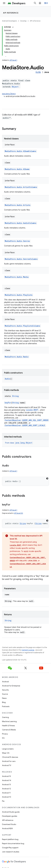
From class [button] (19, 443)
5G (3, 738)
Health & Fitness (8, 726)
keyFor (8, 403)
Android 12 (6, 789)
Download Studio (9, 824)
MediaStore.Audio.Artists (18, 205)
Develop (23, 21)
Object (15, 87)
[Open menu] (4, 3)
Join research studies (11, 852)
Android (5, 682)
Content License (28, 650)
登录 (46, 3)
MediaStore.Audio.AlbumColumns (20, 151)
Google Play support (10, 848)
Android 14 (7, 780)
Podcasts (6, 706)
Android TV (7, 765)
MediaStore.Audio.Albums (17, 169)
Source (5, 694)
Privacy (5, 734)
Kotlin (38, 72)
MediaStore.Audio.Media (17, 277)
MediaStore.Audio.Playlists (19, 295)
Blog (4, 702)
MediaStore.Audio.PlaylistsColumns (22, 326)
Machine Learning (9, 721)
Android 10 (7, 797)
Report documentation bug (13, 843)
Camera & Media (9, 730)
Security (5, 690)
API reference (11, 13)
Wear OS (6, 753)
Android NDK (7, 828)
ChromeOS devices (10, 757)
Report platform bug (10, 839)
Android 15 (6, 776)
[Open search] (35, 3)
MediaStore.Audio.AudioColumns (20, 223)
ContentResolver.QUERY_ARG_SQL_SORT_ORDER (27, 420)
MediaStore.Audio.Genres (17, 241)
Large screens (8, 749)
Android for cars (9, 761)
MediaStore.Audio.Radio (17, 357)
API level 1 (13, 60)
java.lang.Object (9, 94)
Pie (3, 801)
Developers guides (10, 816)
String (15, 396)
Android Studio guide (11, 812)
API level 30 (18, 513)
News (4, 698)
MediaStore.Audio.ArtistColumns (21, 187)
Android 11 (6, 793)
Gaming (5, 717)
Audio (7, 379)
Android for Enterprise (11, 686)
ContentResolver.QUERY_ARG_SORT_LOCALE (25, 425)
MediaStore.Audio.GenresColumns (21, 259)
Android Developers (10, 21)
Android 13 (6, 784)
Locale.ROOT (32, 410)
